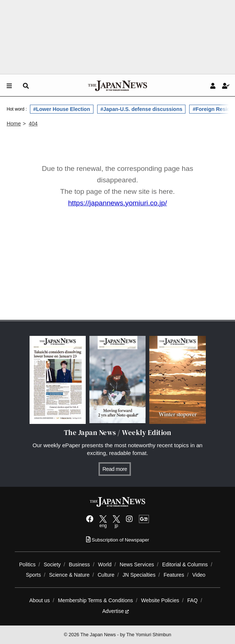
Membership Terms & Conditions (96, 600)
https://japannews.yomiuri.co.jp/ (117, 203)
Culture (106, 575)
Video (199, 575)
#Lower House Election (62, 109)
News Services (137, 564)
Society (52, 564)
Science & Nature (69, 575)
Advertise (116, 611)
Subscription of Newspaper (118, 540)
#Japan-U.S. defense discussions (142, 109)
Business (79, 564)
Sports (33, 575)
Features (174, 575)
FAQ (193, 600)
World (105, 564)
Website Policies (160, 600)
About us (40, 600)
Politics (28, 564)
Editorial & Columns (185, 564)
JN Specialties (139, 575)
